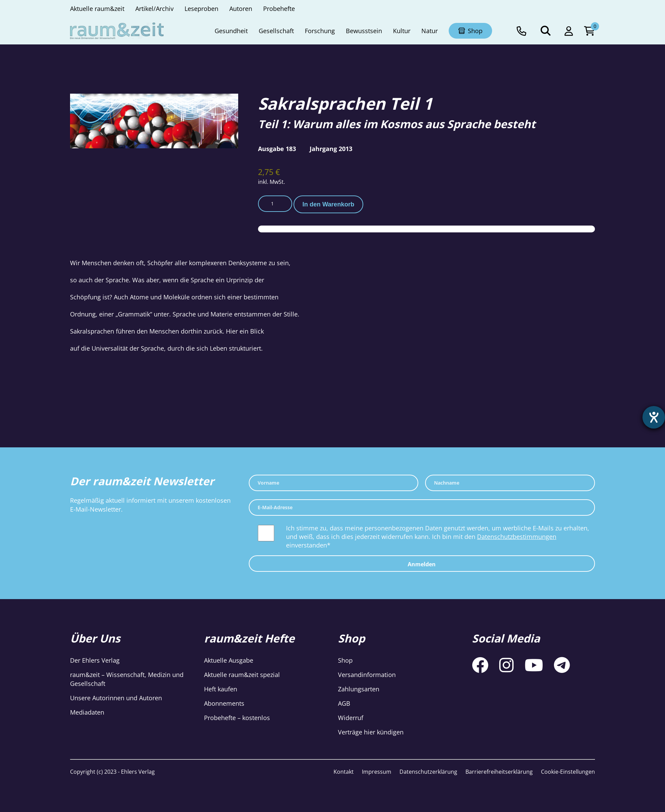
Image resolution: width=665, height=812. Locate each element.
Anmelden (422, 564)
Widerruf (351, 718)
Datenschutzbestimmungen (517, 537)
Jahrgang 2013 (331, 149)
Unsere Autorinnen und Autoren (116, 698)
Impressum (377, 772)
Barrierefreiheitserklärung (499, 772)
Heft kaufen (221, 689)
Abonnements (224, 703)
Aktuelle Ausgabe (229, 660)
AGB (344, 703)
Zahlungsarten (359, 689)
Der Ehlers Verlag (95, 660)
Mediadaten (87, 712)
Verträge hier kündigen (371, 732)
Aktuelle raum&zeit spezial (242, 675)
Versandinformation (367, 675)
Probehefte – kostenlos (237, 718)
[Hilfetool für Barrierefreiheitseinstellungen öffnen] (654, 417)
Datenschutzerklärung (428, 772)
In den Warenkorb (328, 204)
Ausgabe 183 (277, 149)
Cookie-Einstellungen (568, 772)
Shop (345, 660)
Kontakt (344, 772)
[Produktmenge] (275, 204)
